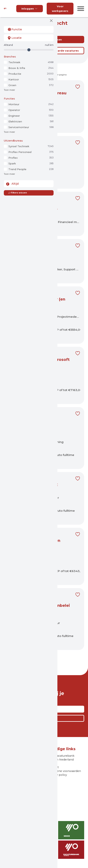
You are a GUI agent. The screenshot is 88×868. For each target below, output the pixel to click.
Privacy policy (57, 775)
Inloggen (30, 9)
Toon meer (9, 90)
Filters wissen (18, 193)
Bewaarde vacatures (64, 51)
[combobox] (29, 29)
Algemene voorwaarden (64, 771)
